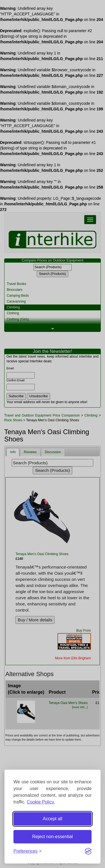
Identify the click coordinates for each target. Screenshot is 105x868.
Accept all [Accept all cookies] (53, 819)
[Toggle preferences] (28, 851)
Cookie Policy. (41, 802)
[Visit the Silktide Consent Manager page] (88, 851)
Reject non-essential (53, 837)
